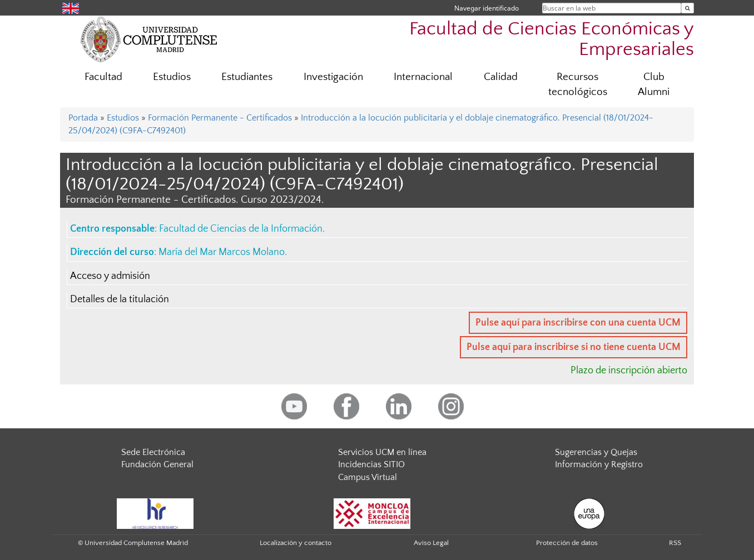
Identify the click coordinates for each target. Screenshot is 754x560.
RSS (675, 543)
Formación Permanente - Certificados (220, 118)
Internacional (423, 77)
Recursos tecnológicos (578, 84)
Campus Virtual (368, 477)
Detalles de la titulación (120, 299)
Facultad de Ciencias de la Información (241, 229)
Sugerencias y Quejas (596, 452)
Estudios (172, 77)
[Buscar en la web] (688, 8)
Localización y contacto (296, 543)
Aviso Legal (431, 543)
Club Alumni (654, 84)
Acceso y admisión (110, 276)
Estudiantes (247, 77)
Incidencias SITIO (371, 464)
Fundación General (157, 464)
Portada (83, 118)
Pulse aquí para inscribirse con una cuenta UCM (578, 323)
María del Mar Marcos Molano (222, 252)
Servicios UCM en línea (382, 452)
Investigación (333, 77)
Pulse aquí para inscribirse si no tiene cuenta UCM (574, 347)
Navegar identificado (487, 8)
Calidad (501, 77)
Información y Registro (599, 464)
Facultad (103, 77)
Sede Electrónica (153, 452)
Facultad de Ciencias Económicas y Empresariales (552, 39)
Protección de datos (567, 543)
